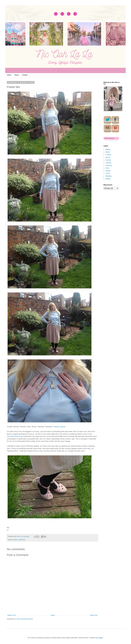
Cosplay (108, 155)
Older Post (94, 615)
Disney (108, 157)
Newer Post (12, 615)
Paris (107, 168)
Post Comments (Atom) (25, 619)
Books (108, 152)
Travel (108, 173)
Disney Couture (60, 427)
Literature (109, 165)
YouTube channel (13, 436)
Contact (25, 75)
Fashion (15, 540)
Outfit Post (22, 540)
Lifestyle (108, 163)
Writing (108, 179)
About (17, 75)
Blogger (100, 638)
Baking (108, 149)
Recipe (108, 171)
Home (9, 75)
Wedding (109, 176)
